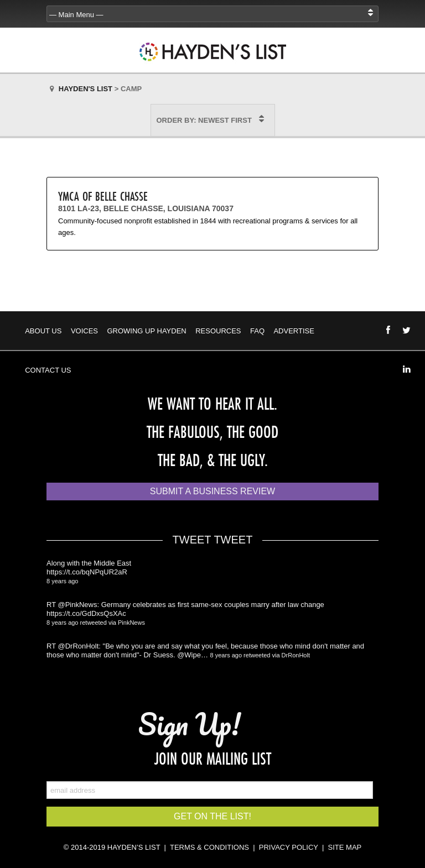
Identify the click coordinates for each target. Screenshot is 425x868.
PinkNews (131, 623)
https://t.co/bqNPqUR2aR (87, 572)
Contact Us (48, 370)
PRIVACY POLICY (289, 847)
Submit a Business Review (212, 491)
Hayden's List (85, 89)
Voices (84, 331)
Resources (218, 331)
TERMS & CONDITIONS (209, 847)
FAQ (257, 331)
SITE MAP (345, 847)
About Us (43, 331)
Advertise (294, 331)
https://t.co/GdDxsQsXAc (86, 613)
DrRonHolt (296, 655)
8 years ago (62, 581)
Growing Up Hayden (146, 331)
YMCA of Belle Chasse (103, 196)
